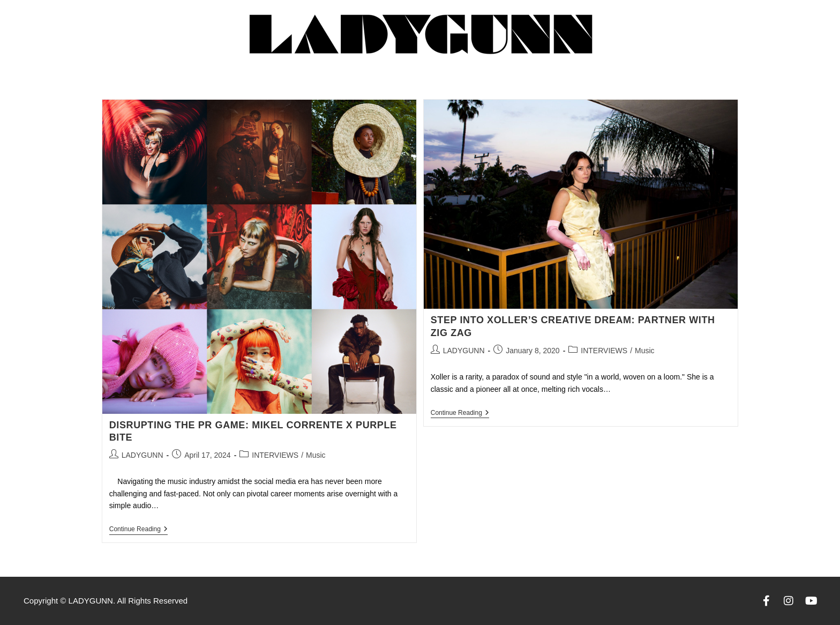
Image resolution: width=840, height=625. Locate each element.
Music (316, 455)
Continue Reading (138, 529)
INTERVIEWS (275, 455)
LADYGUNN (142, 455)
